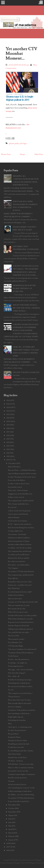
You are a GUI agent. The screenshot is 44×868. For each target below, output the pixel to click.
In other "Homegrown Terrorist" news (22, 477)
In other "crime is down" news (19, 484)
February (12, 836)
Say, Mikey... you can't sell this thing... (21, 795)
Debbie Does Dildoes (16, 595)
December (12, 463)
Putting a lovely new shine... (18, 740)
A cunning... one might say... (18, 663)
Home (22, 154)
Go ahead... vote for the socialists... (20, 548)
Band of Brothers (14, 467)
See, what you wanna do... (17, 561)
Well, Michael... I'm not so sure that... (21, 764)
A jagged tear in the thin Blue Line (20, 494)
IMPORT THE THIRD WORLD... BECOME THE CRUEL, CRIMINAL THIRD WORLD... (26, 308)
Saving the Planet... (15, 737)
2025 (8, 404)
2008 (8, 843)
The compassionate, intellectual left (21, 501)
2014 (8, 442)
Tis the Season (13, 656)
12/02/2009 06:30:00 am (19, 65)
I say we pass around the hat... (18, 514)
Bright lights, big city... (16, 717)
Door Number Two (15, 642)
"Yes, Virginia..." (13, 568)
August (11, 815)
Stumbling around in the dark (19, 744)
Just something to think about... (19, 713)
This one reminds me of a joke (19, 605)
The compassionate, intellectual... (20, 551)
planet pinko (14, 143)
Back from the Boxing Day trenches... (21, 528)
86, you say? (12, 507)
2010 (8, 456)
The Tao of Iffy (13, 636)
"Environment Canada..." (17, 639)
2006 (8, 850)
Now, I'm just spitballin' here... (19, 504)
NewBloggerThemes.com (36, 863)
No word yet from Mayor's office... (21, 686)
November (12, 805)
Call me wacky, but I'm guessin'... (20, 511)
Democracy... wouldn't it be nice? (20, 585)
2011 (8, 453)
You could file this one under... (19, 632)
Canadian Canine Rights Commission (21, 774)
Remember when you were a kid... (20, 582)
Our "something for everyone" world (21, 788)
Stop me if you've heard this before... (21, 622)
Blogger (39, 860)
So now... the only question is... (19, 659)
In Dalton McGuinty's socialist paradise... (23, 615)
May (10, 826)
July (10, 819)
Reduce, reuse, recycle (16, 497)
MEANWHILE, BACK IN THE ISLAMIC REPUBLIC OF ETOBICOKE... (24, 288)
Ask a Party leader (14, 754)
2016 (8, 435)
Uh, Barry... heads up (15, 761)
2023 (8, 411)
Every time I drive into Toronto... (20, 700)
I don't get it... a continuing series (20, 727)
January (11, 840)
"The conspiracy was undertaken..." (20, 693)
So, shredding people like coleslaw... (21, 751)
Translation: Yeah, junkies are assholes (22, 710)
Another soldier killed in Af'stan (20, 544)
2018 (8, 428)
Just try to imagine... (15, 707)
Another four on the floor (17, 757)
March (11, 833)
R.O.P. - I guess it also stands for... (20, 524)
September (12, 812)
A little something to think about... (20, 791)
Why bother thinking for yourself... (21, 619)
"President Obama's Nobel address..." (21, 653)
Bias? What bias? (14, 588)
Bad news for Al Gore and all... (19, 558)
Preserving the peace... (16, 666)
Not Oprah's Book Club (17, 609)
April (10, 829)
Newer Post (6, 154)
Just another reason (15, 487)
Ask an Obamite (14, 517)
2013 (8, 446)
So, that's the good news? (17, 730)
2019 (8, 425)
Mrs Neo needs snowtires (17, 778)
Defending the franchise (17, 720)
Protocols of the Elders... (17, 480)
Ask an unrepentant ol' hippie (19, 541)
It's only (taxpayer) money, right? (20, 592)
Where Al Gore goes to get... (18, 612)
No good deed (13, 734)
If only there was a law (16, 747)
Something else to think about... (19, 683)
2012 (8, 449)
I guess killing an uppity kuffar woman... (23, 473)
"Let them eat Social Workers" (19, 555)
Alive (10, 724)
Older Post (38, 154)
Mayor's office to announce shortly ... (21, 768)
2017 (8, 432)
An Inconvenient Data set (17, 784)
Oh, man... (12, 781)
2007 (8, 847)
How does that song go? (17, 673)
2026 (8, 400)
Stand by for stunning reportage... (20, 680)
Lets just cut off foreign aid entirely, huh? (23, 602)
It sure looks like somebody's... (19, 801)
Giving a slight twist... (16, 531)
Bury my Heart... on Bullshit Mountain (22, 470)
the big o (24, 143)
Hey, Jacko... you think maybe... (19, 565)
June (10, 822)
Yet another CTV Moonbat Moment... (21, 54)
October (11, 808)
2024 (8, 407)
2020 (8, 421)
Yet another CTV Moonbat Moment (21, 571)
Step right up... (13, 578)
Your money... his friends (17, 534)
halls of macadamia (21, 860)
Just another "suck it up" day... (19, 771)
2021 (8, 418)
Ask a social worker (15, 599)
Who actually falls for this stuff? (20, 703)
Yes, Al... (11, 690)
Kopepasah (11, 863)
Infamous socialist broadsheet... (19, 538)
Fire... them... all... (14, 676)
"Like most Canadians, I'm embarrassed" (22, 649)
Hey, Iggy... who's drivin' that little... (21, 670)
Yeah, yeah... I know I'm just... (18, 490)
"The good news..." (14, 697)
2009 (8, 460)
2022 (8, 414)
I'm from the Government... (18, 521)
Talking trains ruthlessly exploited (20, 629)
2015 (8, 439)
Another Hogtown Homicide (19, 626)
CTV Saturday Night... (16, 646)
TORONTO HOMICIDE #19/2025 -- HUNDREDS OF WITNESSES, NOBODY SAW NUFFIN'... (26, 327)
